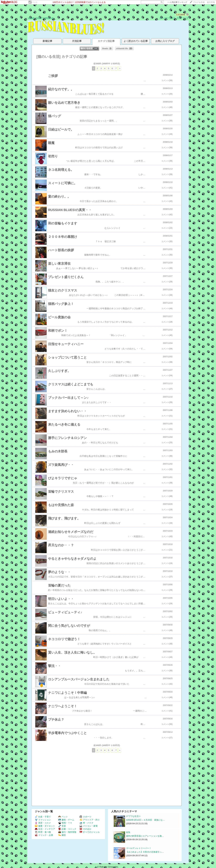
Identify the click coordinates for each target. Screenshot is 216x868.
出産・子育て (43, 817)
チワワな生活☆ (133, 816)
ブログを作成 (199, 2)
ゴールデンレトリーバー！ (139, 848)
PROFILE (49, 18)
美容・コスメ (43, 823)
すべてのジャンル (90, 832)
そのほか (85, 829)
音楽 (62, 826)
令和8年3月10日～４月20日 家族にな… (145, 820)
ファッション (43, 820)
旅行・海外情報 (67, 832)
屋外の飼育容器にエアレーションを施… (145, 836)
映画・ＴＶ (65, 823)
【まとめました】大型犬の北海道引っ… (145, 852)
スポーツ (85, 817)
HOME (31, 18)
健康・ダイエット (45, 826)
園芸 (62, 835)
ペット (35, 2)
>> (177, 2)
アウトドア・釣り (90, 820)
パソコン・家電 (89, 826)
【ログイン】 (182, 18)
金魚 (128, 832)
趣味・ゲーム (66, 820)
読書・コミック (67, 829)
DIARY (39, 18)
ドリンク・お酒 (44, 835)
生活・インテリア (45, 829)
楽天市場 (211, 2)
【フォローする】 (167, 18)
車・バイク (86, 823)
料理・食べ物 (43, 832)
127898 (181, 15)
